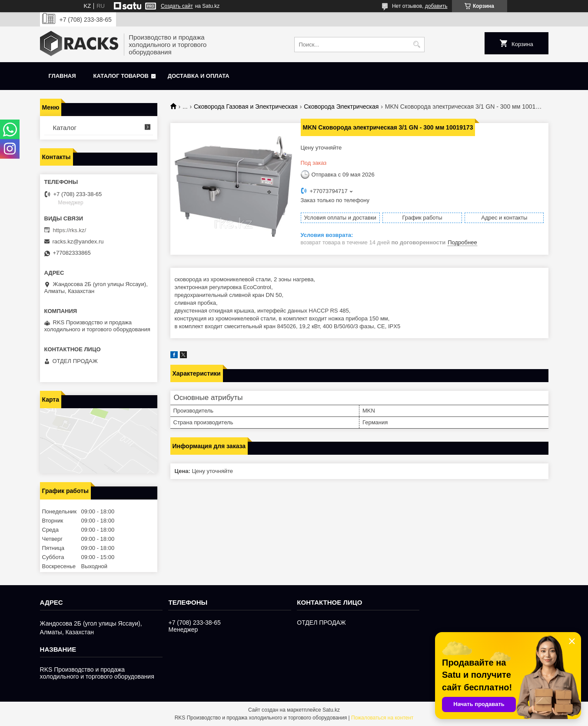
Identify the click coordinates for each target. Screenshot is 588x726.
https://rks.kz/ (70, 230)
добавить (436, 6)
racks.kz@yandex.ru (78, 241)
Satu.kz (331, 710)
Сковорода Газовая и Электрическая (246, 107)
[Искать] (417, 45)
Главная (62, 76)
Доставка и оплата (199, 76)
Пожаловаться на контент (382, 718)
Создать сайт (177, 6)
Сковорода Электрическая (341, 107)
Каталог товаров (121, 76)
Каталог (65, 128)
